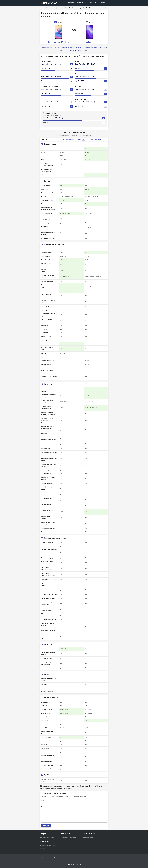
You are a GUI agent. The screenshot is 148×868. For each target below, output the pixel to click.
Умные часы (89, 3)
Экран (57, 47)
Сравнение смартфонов (76, 3)
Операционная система (91, 47)
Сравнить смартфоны (53, 8)
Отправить (46, 826)
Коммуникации (70, 51)
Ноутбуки (103, 3)
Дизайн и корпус (47, 47)
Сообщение (45, 807)
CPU (97, 3)
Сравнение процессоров (47, 845)
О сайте (42, 858)
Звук (61, 51)
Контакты (49, 858)
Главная (42, 8)
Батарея (103, 47)
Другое (79, 51)
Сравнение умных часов (68, 837)
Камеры (79, 47)
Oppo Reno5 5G (46, 68)
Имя (42, 801)
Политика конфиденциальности (64, 858)
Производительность (67, 47)
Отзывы (86, 51)
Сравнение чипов (87, 837)
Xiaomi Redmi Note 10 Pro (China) (51, 64)
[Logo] (49, 3)
